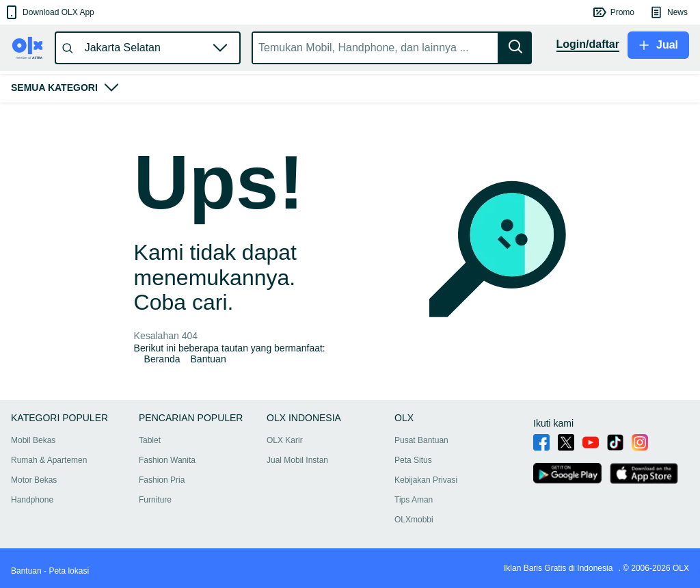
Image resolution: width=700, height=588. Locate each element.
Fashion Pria (162, 480)
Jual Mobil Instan (297, 460)
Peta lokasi (69, 571)
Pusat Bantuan (421, 440)
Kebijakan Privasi (426, 480)
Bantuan (208, 359)
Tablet (150, 440)
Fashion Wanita (167, 460)
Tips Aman (414, 500)
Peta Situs (413, 460)
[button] (49, 12)
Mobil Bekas (33, 440)
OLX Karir (285, 440)
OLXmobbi (414, 520)
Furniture (155, 500)
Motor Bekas (34, 480)
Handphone (32, 500)
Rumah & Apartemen (49, 460)
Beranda (162, 359)
